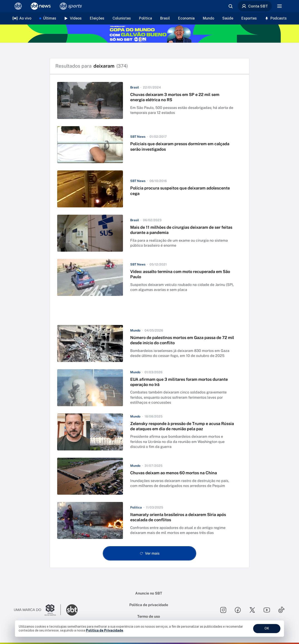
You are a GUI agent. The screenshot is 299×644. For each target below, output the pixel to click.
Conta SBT (255, 6)
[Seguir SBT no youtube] (267, 610)
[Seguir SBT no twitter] (252, 610)
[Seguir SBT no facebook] (238, 610)
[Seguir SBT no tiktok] (281, 610)
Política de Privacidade (105, 630)
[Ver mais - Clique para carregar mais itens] (149, 553)
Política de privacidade (149, 605)
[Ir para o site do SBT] (72, 610)
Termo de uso (149, 616)
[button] (149, 100)
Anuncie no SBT (149, 593)
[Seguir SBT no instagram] (223, 610)
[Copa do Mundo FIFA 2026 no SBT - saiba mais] (149, 34)
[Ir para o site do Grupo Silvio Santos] (37, 610)
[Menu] (279, 6)
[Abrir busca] (230, 6)
